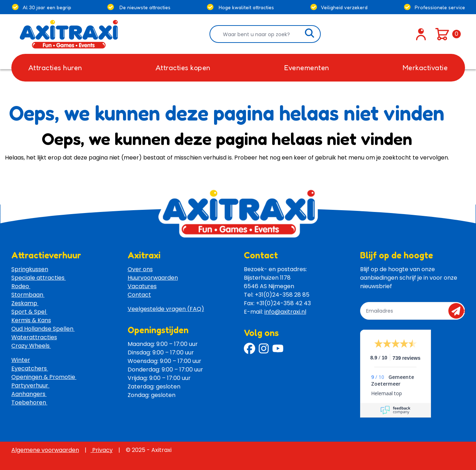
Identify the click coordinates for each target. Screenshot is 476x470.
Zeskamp (25, 303)
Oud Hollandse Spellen (43, 329)
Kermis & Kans (31, 320)
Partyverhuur (30, 385)
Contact (139, 295)
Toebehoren (29, 402)
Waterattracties (34, 337)
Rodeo (21, 286)
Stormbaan (28, 295)
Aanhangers (29, 394)
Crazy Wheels (31, 346)
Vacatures (142, 286)
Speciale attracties (39, 278)
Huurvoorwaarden (153, 278)
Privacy (102, 450)
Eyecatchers (30, 368)
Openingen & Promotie (44, 377)
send (458, 311)
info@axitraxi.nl (285, 312)
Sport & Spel (29, 312)
